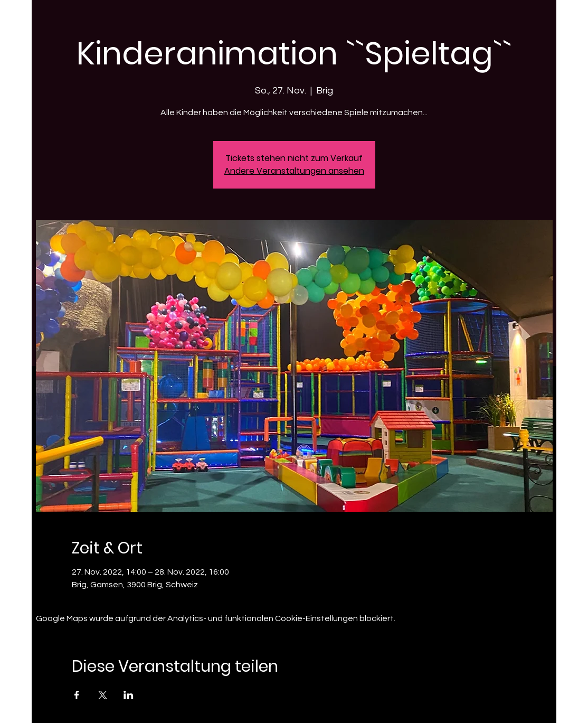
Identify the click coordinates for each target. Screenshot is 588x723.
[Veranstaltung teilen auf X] (103, 695)
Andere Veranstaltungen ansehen (294, 171)
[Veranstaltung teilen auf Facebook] (77, 695)
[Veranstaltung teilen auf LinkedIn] (129, 695)
